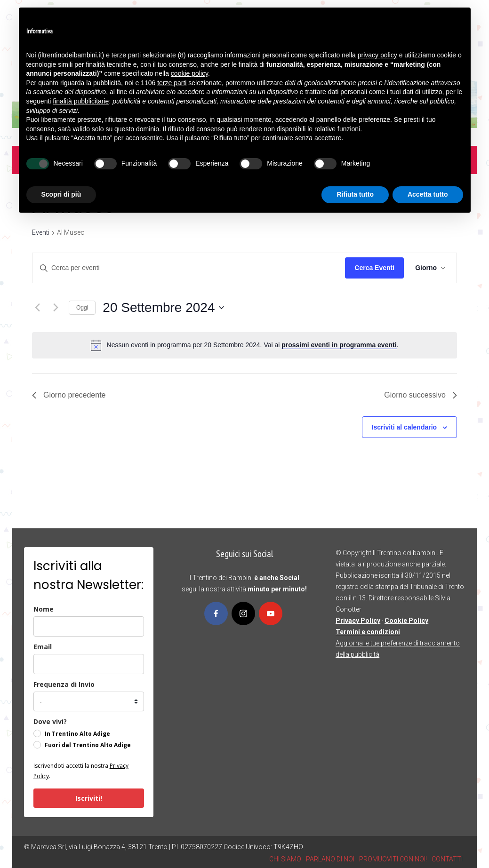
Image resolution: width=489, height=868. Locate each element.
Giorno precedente (69, 395)
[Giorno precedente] (38, 308)
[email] (89, 664)
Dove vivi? (50, 721)
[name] (89, 626)
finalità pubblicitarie (81, 101)
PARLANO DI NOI (330, 859)
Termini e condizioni (368, 632)
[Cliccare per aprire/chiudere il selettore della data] (163, 308)
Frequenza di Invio (64, 684)
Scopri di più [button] (61, 194)
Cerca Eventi (374, 268)
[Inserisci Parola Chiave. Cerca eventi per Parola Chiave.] (189, 268)
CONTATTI (447, 859)
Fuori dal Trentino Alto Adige (88, 745)
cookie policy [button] (189, 73)
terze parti (172, 83)
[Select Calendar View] (430, 268)
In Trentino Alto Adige (77, 734)
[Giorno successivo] (56, 308)
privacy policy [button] (377, 55)
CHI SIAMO (285, 859)
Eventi (41, 232)
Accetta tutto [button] (428, 194)
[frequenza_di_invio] (89, 701)
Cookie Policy (406, 621)
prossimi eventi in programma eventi (339, 345)
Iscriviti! (89, 798)
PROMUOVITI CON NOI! (393, 859)
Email (43, 647)
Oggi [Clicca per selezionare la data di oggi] (82, 308)
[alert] (253, 345)
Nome (44, 609)
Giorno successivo (421, 395)
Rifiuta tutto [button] (355, 194)
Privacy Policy (358, 621)
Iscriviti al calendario (405, 427)
